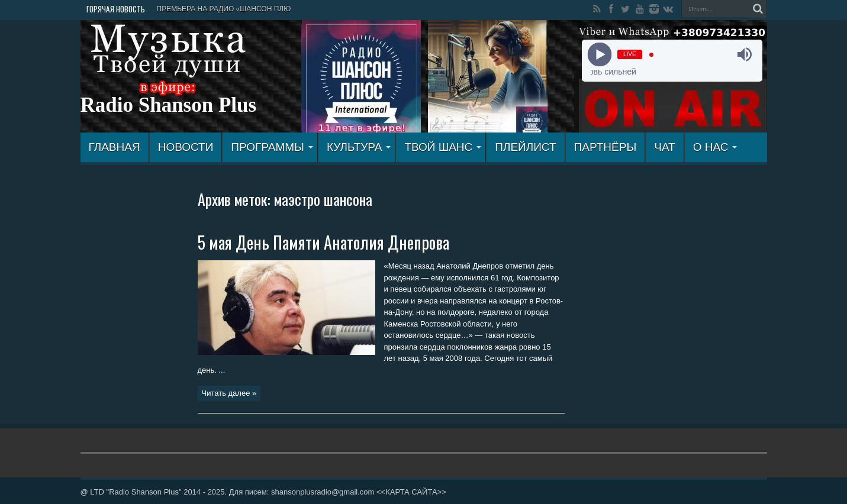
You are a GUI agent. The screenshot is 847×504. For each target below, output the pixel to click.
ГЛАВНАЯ (115, 147)
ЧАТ (664, 147)
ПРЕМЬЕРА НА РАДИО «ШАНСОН (215, 9)
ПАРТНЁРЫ (606, 147)
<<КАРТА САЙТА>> (411, 492)
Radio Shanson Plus (169, 105)
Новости (186, 147)
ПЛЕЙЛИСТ (525, 147)
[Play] (600, 55)
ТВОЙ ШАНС (443, 147)
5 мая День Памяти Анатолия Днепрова (323, 242)
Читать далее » (229, 393)
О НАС (715, 147)
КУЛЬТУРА (359, 147)
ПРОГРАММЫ (272, 147)
